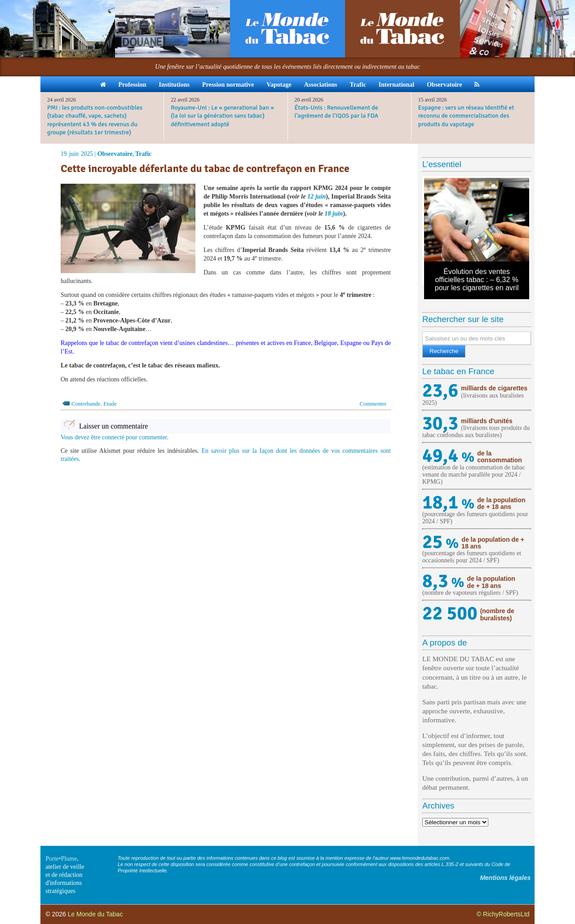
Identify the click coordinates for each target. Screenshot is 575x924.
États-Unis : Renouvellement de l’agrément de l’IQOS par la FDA (337, 112)
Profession (133, 85)
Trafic (358, 85)
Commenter (373, 404)
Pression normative (228, 85)
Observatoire (444, 85)
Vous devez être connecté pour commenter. (115, 437)
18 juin (334, 214)
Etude (110, 404)
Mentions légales (505, 878)
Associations (321, 85)
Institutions (174, 85)
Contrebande (86, 404)
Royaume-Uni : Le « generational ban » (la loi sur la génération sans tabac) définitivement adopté (222, 116)
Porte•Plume (61, 859)
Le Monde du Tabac (95, 914)
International (396, 85)
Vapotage (279, 85)
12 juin (316, 197)
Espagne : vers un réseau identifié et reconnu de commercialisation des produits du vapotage (466, 116)
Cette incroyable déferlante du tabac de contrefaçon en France (205, 168)
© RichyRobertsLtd (503, 914)
